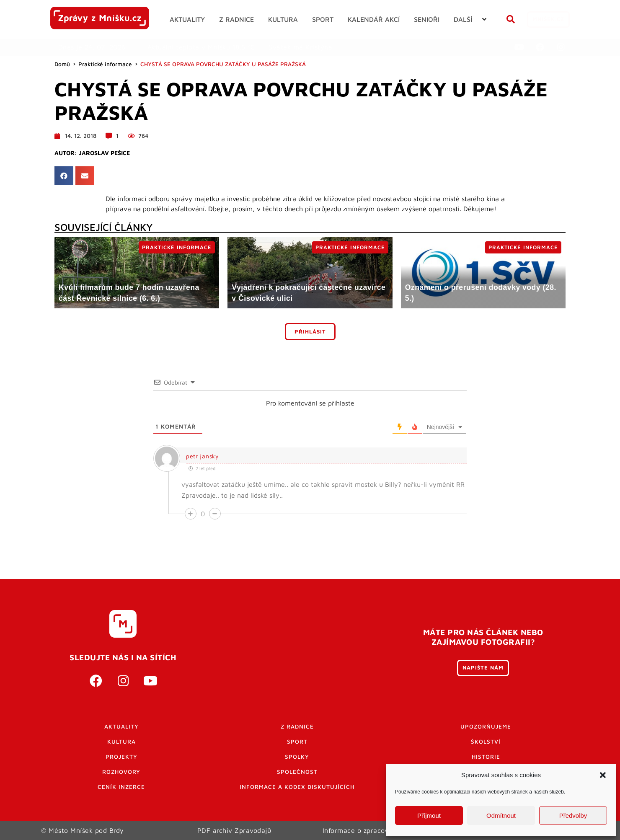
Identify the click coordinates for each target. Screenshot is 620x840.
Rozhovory (121, 772)
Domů (62, 64)
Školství (486, 742)
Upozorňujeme (486, 726)
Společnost (297, 772)
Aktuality (121, 726)
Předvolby (573, 815)
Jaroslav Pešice (104, 153)
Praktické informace (105, 64)
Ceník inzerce (121, 787)
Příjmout (429, 815)
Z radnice (297, 726)
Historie (486, 757)
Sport (297, 742)
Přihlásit (310, 332)
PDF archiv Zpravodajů (234, 830)
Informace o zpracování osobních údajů (386, 830)
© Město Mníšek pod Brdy (83, 830)
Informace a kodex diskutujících (297, 787)
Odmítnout (501, 815)
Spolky (297, 757)
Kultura (121, 742)
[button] (603, 775)
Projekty (121, 757)
